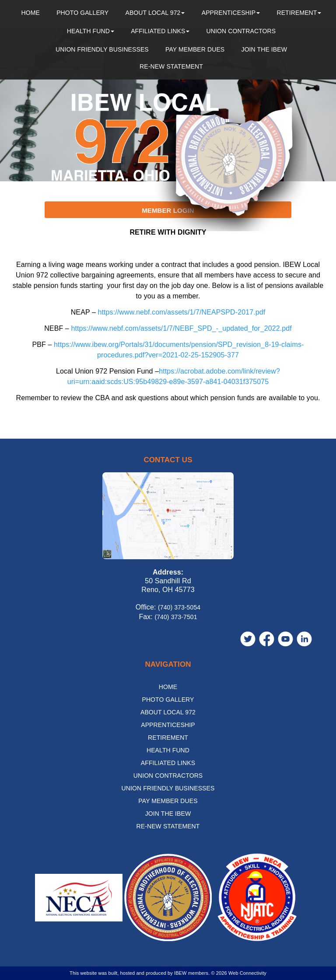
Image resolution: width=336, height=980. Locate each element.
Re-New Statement (171, 66)
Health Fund (91, 31)
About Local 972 (155, 13)
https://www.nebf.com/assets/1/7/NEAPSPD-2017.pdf (182, 312)
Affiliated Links (160, 31)
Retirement (299, 13)
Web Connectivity (247, 973)
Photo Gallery (82, 13)
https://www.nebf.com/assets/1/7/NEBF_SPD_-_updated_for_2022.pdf (181, 328)
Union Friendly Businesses (102, 49)
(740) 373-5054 (179, 607)
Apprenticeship (231, 13)
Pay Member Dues (195, 49)
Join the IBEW (264, 49)
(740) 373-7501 (176, 617)
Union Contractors (241, 31)
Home (31, 13)
